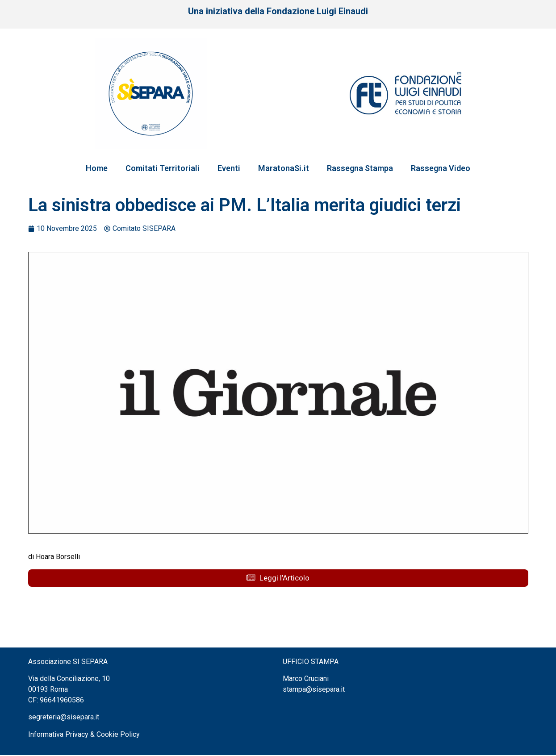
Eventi (229, 168)
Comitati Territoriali (163, 168)
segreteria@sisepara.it (64, 718)
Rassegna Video (441, 168)
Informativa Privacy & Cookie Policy (84, 735)
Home (97, 168)
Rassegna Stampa (360, 168)
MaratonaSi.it (284, 168)
